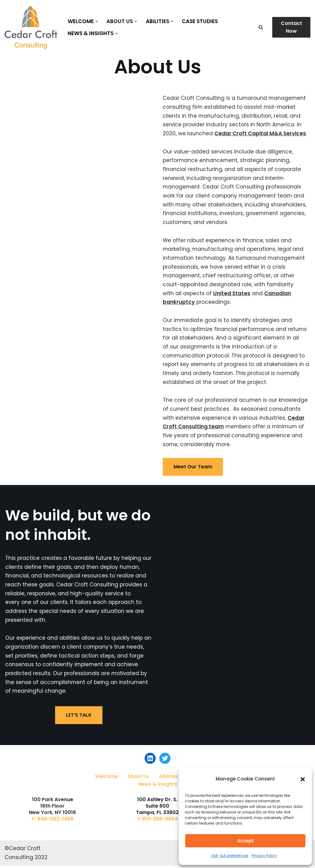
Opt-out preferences (230, 856)
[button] (303, 779)
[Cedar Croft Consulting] (31, 27)
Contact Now (291, 27)
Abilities (169, 779)
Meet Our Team (193, 469)
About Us (138, 779)
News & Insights (158, 786)
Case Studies (200, 21)
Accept (245, 841)
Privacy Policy (264, 856)
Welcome (106, 779)
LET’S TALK (79, 718)
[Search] (261, 27)
